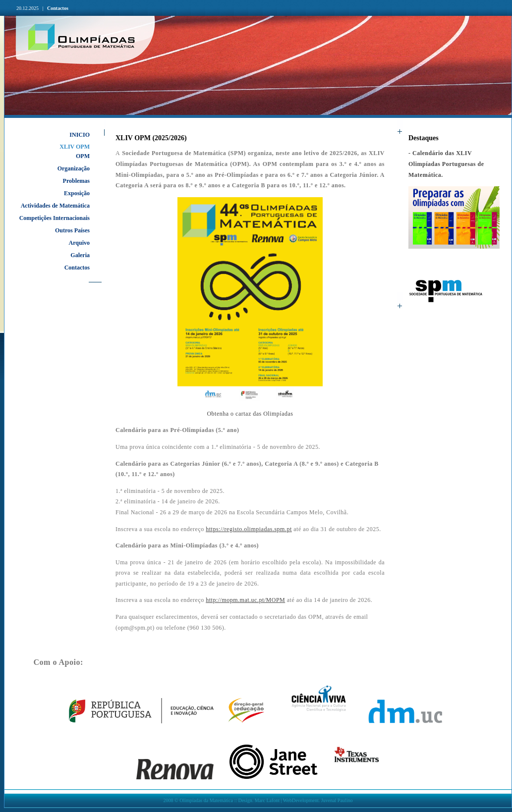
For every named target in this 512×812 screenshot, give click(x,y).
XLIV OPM (75, 147)
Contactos (58, 8)
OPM (83, 156)
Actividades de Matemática (55, 206)
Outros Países (72, 230)
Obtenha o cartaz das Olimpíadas (250, 414)
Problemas (76, 181)
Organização (74, 168)
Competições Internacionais (55, 218)
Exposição (77, 193)
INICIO (80, 135)
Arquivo (79, 243)
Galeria (80, 255)
